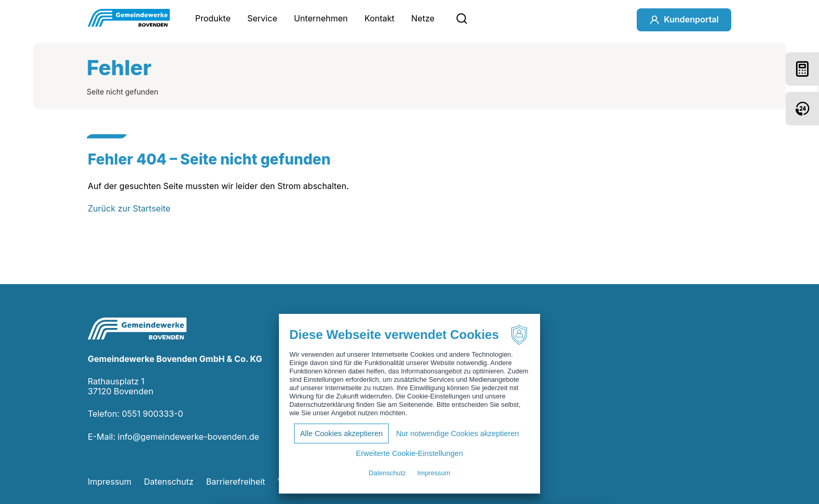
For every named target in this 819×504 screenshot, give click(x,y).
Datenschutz (169, 482)
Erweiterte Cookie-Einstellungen (410, 453)
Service (262, 18)
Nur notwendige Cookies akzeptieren (457, 433)
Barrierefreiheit (236, 482)
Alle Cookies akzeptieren (341, 433)
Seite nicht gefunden (122, 92)
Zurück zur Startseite (129, 208)
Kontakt (379, 18)
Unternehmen (321, 18)
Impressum (110, 482)
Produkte (213, 18)
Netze (423, 18)
